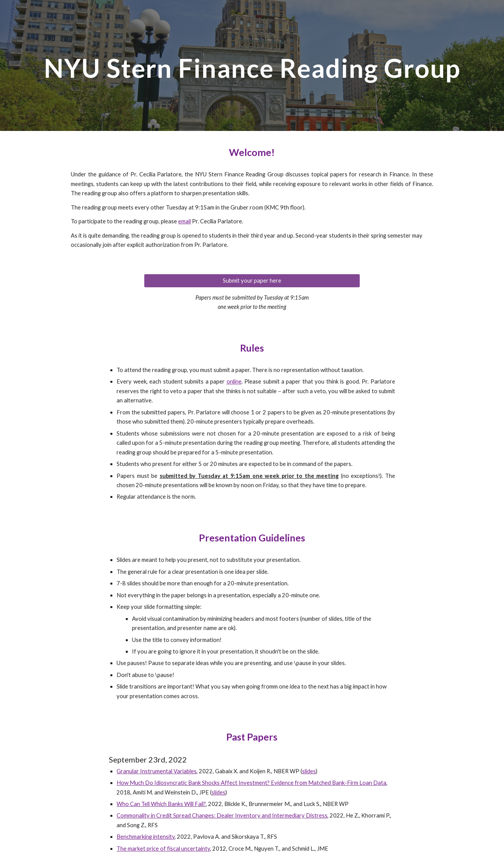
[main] (252, 65)
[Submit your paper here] (252, 280)
